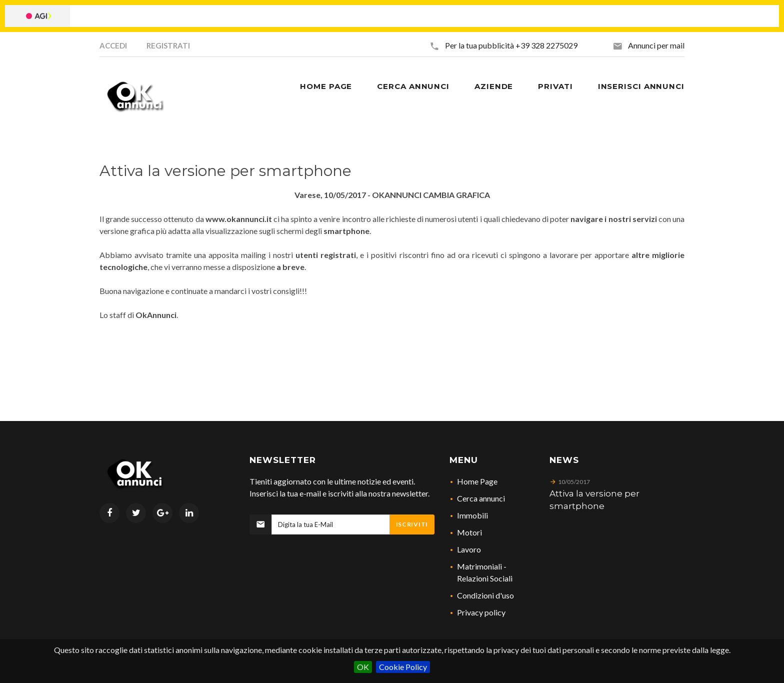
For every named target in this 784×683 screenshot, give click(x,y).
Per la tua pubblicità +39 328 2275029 (511, 45)
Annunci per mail (656, 45)
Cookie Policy (403, 667)
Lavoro (469, 549)
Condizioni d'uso (485, 595)
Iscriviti (412, 524)
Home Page (477, 481)
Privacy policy (481, 612)
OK (363, 667)
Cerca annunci (481, 498)
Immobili (472, 515)
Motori (469, 532)
